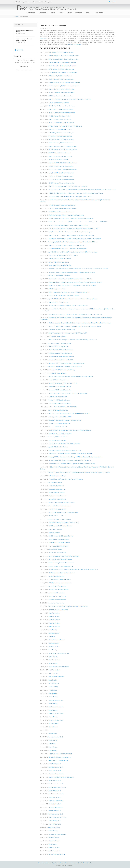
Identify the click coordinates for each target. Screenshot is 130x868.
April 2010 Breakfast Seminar (57, 586)
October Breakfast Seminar (56, 576)
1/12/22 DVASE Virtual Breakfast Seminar (61, 173)
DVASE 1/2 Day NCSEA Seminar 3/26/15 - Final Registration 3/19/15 (69, 413)
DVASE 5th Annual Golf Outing (58, 817)
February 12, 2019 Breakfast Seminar (60, 259)
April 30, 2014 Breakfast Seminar (58, 447)
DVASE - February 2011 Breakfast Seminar (61, 563)
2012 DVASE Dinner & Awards (58, 516)
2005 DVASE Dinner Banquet (57, 834)
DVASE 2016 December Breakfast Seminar (61, 357)
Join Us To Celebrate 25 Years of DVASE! (61, 360)
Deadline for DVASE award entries (58, 760)
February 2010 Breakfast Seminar (59, 590)
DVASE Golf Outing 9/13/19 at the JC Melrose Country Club (66, 245)
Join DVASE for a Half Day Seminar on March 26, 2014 (65, 450)
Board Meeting (53, 630)
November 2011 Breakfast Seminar (59, 543)
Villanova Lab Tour (54, 647)
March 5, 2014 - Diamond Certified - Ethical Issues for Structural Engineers (71, 454)
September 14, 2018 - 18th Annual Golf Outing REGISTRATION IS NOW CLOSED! (72, 286)
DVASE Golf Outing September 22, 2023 (60, 129)
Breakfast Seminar (54, 533)
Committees (31, 13)
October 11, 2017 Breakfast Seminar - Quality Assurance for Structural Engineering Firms (75, 326)
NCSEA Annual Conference (56, 677)
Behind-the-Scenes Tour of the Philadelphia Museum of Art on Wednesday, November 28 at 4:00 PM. (78, 269)
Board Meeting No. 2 (55, 821)
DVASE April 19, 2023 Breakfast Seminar (60, 136)
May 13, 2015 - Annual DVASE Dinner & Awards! (63, 407)
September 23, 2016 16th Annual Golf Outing (62, 370)
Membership (43, 13)
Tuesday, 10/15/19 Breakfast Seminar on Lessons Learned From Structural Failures (73, 242)
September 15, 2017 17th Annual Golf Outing (62, 330)
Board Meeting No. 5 (55, 797)
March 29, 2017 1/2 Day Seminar (58, 346)
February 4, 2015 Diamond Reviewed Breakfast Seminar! (65, 420)
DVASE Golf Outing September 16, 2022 (60, 156)
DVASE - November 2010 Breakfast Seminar (62, 573)
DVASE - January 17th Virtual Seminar (60, 119)
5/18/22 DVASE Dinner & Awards (59, 160)
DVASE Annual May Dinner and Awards (60, 583)
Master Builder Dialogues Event (58, 397)
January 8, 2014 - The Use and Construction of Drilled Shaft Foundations (70, 460)
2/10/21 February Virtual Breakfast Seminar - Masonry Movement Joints (70, 196)
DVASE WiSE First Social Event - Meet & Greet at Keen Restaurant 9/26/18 (70, 279)
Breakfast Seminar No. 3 (56, 714)
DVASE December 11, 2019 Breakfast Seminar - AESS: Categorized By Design (71, 235)
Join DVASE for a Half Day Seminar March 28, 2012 (64, 523)
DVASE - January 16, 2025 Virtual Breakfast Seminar (64, 86)
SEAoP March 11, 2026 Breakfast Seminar (61, 52)
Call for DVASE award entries (57, 787)
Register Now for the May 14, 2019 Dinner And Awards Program (68, 249)
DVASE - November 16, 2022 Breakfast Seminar (63, 150)
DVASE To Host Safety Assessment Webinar (61, 503)
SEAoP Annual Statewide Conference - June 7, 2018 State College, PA (69, 292)
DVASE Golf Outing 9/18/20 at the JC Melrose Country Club (66, 215)
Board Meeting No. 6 (55, 791)
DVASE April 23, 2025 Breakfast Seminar (60, 76)
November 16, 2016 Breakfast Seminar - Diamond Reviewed (66, 363)
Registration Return (54, 827)
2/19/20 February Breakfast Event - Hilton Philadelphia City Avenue (68, 225)
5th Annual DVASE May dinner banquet (60, 754)
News (53, 13)
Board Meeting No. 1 (55, 824)
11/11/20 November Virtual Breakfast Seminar (63, 208)
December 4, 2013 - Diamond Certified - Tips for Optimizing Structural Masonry (72, 464)
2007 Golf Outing (54, 683)
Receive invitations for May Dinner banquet (61, 777)
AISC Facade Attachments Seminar (59, 653)
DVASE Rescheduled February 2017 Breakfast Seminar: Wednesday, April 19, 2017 (73, 340)
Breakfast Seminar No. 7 (56, 767)
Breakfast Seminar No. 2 (56, 720)
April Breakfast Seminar (55, 482)
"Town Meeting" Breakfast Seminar (59, 667)
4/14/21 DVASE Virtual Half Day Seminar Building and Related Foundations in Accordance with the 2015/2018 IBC (82, 190)
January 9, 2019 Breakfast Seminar (59, 262)
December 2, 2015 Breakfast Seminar (60, 387)
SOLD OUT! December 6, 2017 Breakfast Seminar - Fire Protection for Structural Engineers (75, 314)
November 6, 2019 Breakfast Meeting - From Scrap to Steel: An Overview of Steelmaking (75, 239)
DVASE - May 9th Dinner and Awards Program (62, 106)
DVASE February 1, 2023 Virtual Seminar (61, 143)
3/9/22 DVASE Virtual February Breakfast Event (63, 170)
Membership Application (75, 44)
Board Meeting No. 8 (55, 770)
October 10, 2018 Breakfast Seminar (59, 275)
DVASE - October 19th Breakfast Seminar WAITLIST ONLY (65, 126)
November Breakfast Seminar (57, 499)
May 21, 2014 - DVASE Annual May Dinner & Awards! (64, 444)
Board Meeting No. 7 (55, 781)
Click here (43, 38)
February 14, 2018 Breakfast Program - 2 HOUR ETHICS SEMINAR (68, 306)
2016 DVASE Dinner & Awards (58, 373)
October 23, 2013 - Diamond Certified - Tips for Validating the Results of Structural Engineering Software (79, 472)
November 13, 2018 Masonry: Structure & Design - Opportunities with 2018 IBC (72, 272)
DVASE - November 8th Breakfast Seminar (61, 123)
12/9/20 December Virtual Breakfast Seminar (62, 205)
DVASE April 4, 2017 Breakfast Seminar (60, 343)
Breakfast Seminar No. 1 (56, 737)
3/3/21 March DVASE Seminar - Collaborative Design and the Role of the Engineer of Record (76, 193)
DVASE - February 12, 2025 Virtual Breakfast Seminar (64, 83)
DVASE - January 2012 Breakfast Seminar (61, 536)
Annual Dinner (53, 690)
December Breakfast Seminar (57, 496)
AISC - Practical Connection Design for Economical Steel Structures (68, 606)
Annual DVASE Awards (56, 549)
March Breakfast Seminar (56, 486)
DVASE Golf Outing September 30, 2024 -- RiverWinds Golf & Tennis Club (70, 99)
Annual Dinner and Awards (57, 640)
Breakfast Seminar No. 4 (56, 707)
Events (61, 13)
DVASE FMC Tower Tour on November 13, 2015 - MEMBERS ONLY (68, 393)
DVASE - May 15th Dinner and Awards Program (63, 73)
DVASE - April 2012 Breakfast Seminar (60, 519)
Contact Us (112, 2)
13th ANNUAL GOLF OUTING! (57, 476)
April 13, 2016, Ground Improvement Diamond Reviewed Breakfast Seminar (71, 377)
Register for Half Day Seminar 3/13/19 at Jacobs (63, 255)
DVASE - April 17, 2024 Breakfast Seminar (61, 109)
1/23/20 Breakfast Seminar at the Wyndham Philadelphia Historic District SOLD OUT (74, 229)
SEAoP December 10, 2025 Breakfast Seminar (62, 62)
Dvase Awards (99, 13)
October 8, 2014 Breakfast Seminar (59, 437)
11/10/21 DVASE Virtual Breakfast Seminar (61, 180)
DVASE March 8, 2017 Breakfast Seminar (61, 350)
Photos (69, 13)
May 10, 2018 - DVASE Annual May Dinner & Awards (64, 296)
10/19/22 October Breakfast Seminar (59, 153)
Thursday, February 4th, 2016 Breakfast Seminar (63, 383)
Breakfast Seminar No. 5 (56, 700)
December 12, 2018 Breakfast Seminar (60, 265)
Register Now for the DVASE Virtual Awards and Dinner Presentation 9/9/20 (71, 219)
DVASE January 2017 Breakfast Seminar (61, 353)
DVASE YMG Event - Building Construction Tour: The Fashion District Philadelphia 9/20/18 (75, 282)
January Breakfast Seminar (57, 492)
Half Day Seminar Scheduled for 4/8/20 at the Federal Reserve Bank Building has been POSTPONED (78, 222)
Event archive (19, 51)
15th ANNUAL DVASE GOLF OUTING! (60, 403)
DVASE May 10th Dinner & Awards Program (62, 133)
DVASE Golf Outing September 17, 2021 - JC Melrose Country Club (68, 186)
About (88, 13)
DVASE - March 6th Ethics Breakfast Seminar (62, 113)
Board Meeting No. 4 (55, 804)
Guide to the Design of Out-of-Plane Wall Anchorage (64, 556)
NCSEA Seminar (53, 724)
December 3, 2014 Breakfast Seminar (60, 427)
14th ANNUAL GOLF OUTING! (57, 440)
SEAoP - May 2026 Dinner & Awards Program (24, 40)
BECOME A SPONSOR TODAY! (25, 70)
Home (17, 17)
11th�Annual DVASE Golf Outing (58, 546)
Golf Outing (52, 637)
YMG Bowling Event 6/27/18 (57, 289)
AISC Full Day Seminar (55, 529)
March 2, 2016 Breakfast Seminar (59, 380)
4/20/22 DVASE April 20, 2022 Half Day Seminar (63, 163)
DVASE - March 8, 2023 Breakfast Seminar (61, 140)
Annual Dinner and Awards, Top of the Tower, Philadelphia (66, 479)
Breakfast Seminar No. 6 (56, 774)
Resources (79, 13)
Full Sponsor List (25, 66)
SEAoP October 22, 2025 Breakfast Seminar (61, 69)
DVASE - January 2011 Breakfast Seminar (61, 566)
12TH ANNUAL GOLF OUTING (57, 509)
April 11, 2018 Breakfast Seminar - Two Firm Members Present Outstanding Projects (73, 299)
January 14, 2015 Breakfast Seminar (59, 423)
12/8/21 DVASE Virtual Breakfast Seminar (61, 176)
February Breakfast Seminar (57, 489)
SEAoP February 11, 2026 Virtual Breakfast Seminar (64, 56)
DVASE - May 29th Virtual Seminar (59, 103)
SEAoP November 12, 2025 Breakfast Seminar (62, 66)
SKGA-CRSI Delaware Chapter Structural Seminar (63, 513)
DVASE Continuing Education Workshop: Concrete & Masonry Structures (70, 430)
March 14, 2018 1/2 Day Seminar (58, 302)
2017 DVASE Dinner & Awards (58, 336)
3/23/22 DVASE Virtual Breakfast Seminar (61, 166)
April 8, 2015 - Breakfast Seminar (58, 410)
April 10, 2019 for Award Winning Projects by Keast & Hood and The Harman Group (73, 252)
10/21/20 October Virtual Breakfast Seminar (61, 212)
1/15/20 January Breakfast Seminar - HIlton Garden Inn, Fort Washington (70, 232)
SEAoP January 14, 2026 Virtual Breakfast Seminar (64, 59)
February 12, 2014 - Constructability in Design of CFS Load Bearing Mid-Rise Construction (75, 457)
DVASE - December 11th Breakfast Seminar (61, 89)
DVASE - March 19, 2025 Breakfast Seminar (62, 79)
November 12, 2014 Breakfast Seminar (60, 434)
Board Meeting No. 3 (55, 811)
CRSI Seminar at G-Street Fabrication (60, 580)
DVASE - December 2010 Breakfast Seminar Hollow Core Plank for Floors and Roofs (73, 570)
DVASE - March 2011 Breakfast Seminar (60, 559)
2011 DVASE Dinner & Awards (58, 553)
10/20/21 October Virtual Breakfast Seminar (61, 183)
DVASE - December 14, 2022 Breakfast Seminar (63, 146)
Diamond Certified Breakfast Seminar (59, 506)
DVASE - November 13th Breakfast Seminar (62, 93)
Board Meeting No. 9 (55, 764)
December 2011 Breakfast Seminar (59, 539)
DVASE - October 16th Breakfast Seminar (61, 96)
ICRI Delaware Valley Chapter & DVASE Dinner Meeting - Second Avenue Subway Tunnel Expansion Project (80, 323)
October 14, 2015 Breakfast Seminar (59, 400)
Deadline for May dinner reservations (60, 757)
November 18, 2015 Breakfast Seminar (60, 390)
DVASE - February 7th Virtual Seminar (60, 116)
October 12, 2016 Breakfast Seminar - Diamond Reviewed (65, 367)
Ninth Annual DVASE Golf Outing (58, 610)
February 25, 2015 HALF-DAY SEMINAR (60, 417)
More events (19, 49)
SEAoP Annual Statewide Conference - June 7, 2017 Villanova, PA (68, 333)
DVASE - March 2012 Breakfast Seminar (60, 526)
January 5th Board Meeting (57, 854)
